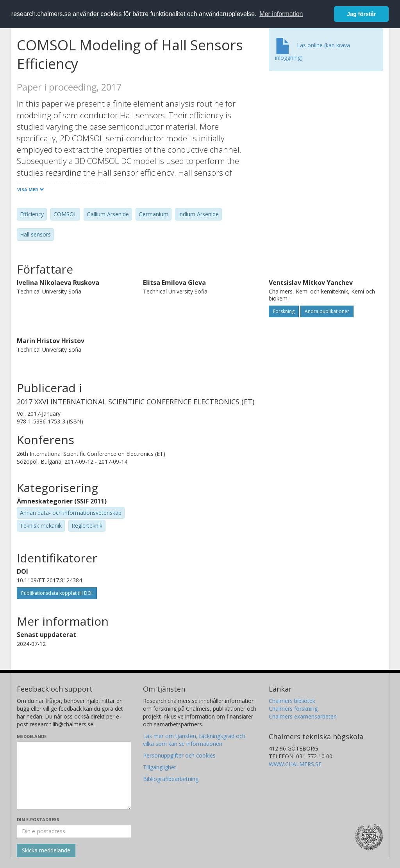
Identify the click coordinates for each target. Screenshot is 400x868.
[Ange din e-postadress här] (74, 831)
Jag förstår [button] (361, 14)
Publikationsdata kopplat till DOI (57, 593)
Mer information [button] (281, 14)
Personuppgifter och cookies (179, 755)
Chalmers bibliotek (292, 701)
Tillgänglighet (160, 767)
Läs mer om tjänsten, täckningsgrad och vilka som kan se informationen (194, 740)
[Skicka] (46, 850)
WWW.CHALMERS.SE (295, 764)
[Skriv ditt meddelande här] (74, 776)
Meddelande (32, 736)
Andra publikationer (327, 311)
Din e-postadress (38, 819)
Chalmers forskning (293, 709)
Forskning (284, 311)
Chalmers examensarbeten (303, 716)
